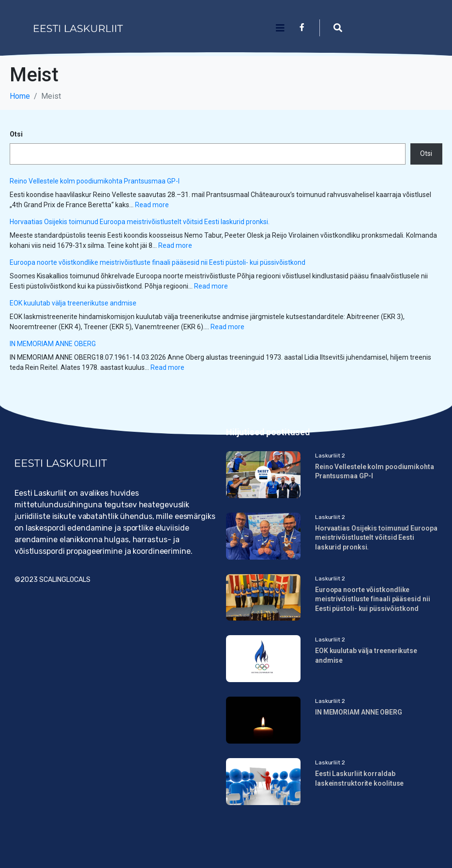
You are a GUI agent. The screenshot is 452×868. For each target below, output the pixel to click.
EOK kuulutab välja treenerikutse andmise (74, 303)
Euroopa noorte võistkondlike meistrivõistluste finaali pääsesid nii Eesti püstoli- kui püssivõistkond (158, 262)
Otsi (16, 134)
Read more (152, 205)
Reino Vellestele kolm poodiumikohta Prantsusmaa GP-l (95, 181)
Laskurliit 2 (330, 456)
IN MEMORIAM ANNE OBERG (53, 344)
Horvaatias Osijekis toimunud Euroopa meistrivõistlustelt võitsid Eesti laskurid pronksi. (140, 222)
